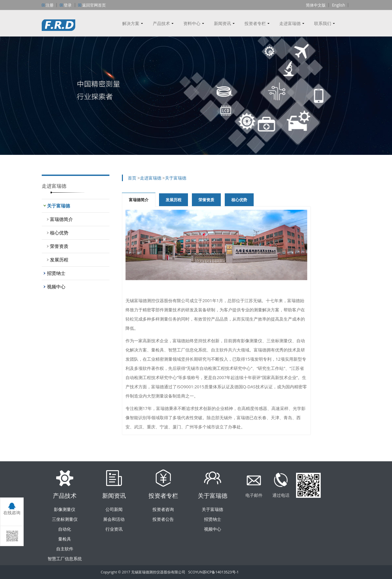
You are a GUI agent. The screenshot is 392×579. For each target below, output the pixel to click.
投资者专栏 (255, 23)
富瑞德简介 (61, 219)
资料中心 (192, 23)
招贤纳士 (56, 273)
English (338, 5)
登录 (68, 5)
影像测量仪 (65, 509)
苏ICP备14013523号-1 (221, 572)
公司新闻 (114, 509)
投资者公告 (163, 519)
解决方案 (131, 23)
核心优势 (59, 233)
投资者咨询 (163, 509)
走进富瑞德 (290, 23)
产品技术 (161, 23)
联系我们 (323, 23)
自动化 (65, 529)
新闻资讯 (222, 23)
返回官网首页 (94, 5)
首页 (132, 178)
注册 (50, 5)
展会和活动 (114, 519)
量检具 (65, 539)
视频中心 (56, 287)
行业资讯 (114, 529)
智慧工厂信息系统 (65, 559)
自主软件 (65, 549)
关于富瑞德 (58, 206)
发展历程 (59, 260)
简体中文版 (316, 5)
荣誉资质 (59, 246)
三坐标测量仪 (65, 519)
